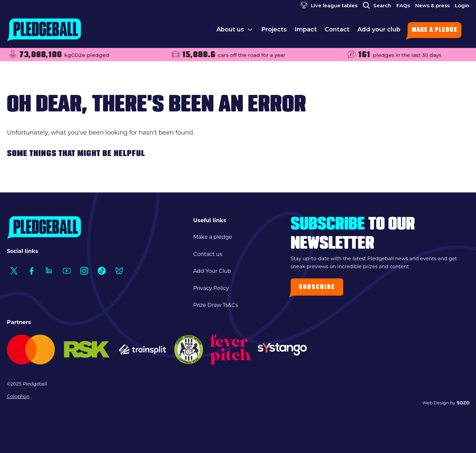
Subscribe (317, 288)
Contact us (208, 254)
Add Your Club (212, 271)
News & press (432, 5)
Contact (337, 29)
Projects (274, 29)
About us (230, 29)
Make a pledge (435, 30)
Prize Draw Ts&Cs (216, 305)
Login (462, 5)
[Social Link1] (14, 271)
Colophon (18, 396)
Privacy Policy (211, 288)
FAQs (403, 5)
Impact (306, 29)
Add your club (379, 29)
